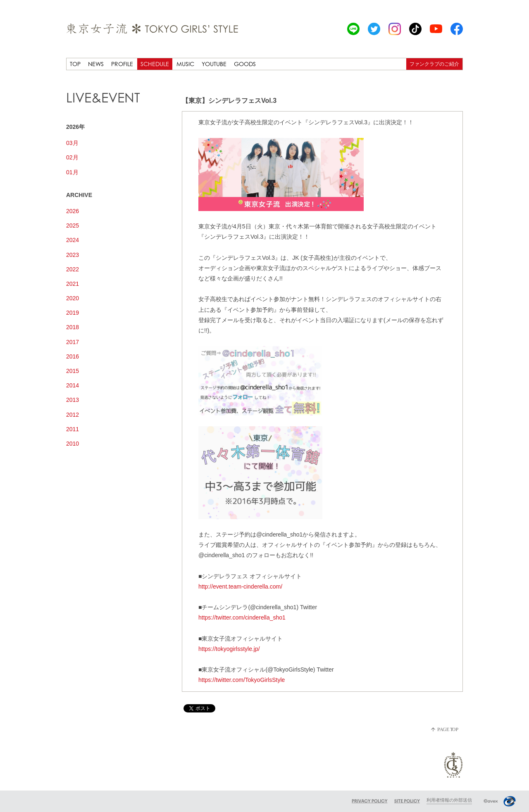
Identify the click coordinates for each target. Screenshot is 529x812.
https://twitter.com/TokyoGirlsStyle (242, 680)
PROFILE (122, 64)
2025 (73, 226)
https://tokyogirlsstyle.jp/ (229, 649)
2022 (73, 269)
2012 (73, 415)
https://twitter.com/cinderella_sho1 (242, 617)
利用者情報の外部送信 (449, 800)
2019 (73, 313)
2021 (73, 284)
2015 (73, 371)
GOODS (245, 64)
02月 (72, 157)
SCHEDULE (155, 64)
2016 (73, 356)
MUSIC (185, 64)
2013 (73, 400)
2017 (73, 342)
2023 (73, 255)
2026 (73, 211)
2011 (73, 429)
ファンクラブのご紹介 (434, 64)
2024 (73, 240)
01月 (72, 172)
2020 (73, 298)
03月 (72, 143)
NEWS (96, 64)
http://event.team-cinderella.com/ (240, 586)
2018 (73, 327)
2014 (73, 385)
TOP (75, 64)
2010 (73, 444)
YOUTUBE (214, 64)
